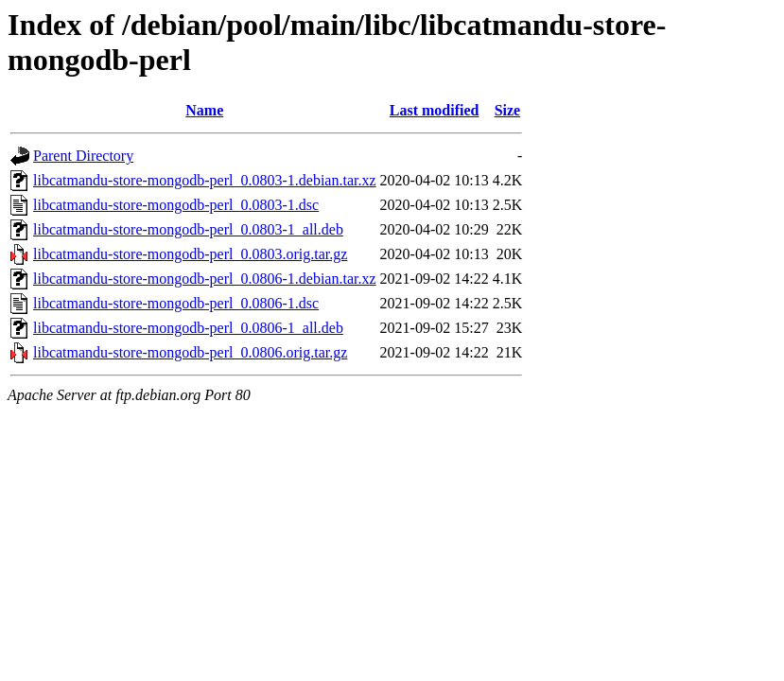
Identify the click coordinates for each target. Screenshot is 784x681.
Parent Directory (83, 156)
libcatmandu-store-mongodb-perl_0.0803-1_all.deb (188, 229)
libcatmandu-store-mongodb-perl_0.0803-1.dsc (176, 205)
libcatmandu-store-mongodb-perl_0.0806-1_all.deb (188, 328)
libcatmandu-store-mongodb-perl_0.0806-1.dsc (176, 303)
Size (508, 110)
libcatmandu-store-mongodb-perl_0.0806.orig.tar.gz (190, 352)
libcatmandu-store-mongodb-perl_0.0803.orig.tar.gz (190, 254)
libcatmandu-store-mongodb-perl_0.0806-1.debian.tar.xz (205, 279)
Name (204, 110)
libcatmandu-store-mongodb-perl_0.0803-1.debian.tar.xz (205, 180)
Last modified (435, 110)
